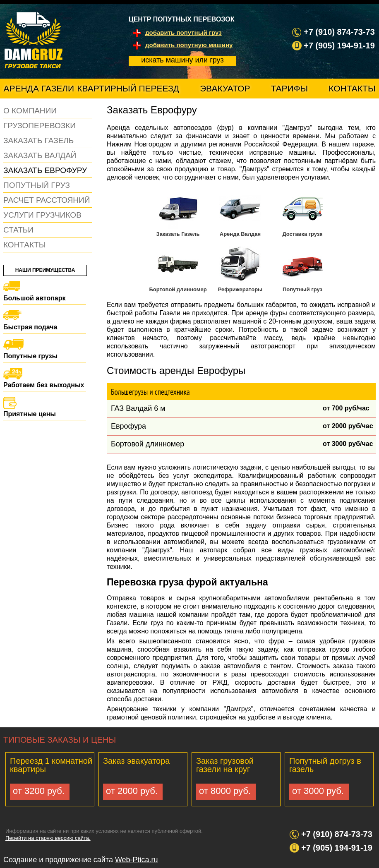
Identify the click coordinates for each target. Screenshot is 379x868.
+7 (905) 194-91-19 (337, 848)
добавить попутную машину (189, 45)
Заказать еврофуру (45, 170)
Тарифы (289, 88)
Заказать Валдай (40, 155)
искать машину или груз (182, 60)
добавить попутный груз (184, 32)
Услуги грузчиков (42, 215)
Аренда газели (39, 88)
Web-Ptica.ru (137, 860)
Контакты (352, 88)
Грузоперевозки (40, 126)
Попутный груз (37, 185)
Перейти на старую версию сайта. (48, 838)
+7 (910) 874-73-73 (337, 834)
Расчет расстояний (47, 200)
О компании (30, 111)
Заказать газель (38, 140)
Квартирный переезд (128, 88)
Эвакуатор (225, 88)
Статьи (18, 230)
